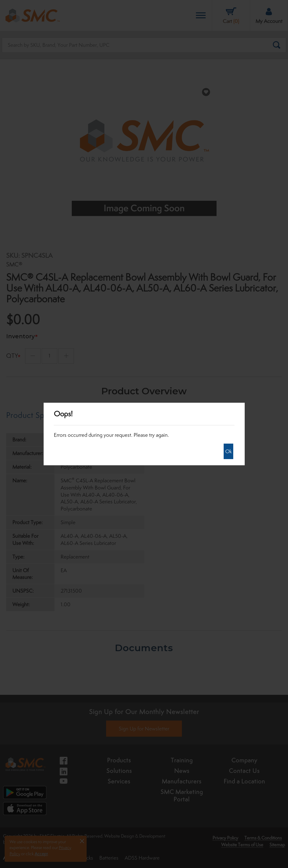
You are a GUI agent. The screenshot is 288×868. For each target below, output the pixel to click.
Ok (228, 451)
